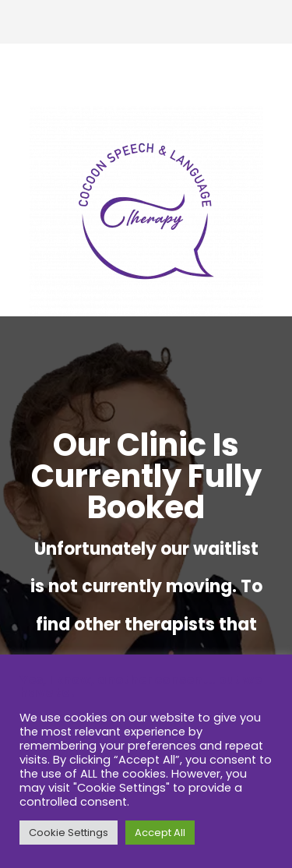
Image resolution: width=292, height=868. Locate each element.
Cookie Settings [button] (69, 833)
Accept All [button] (160, 833)
